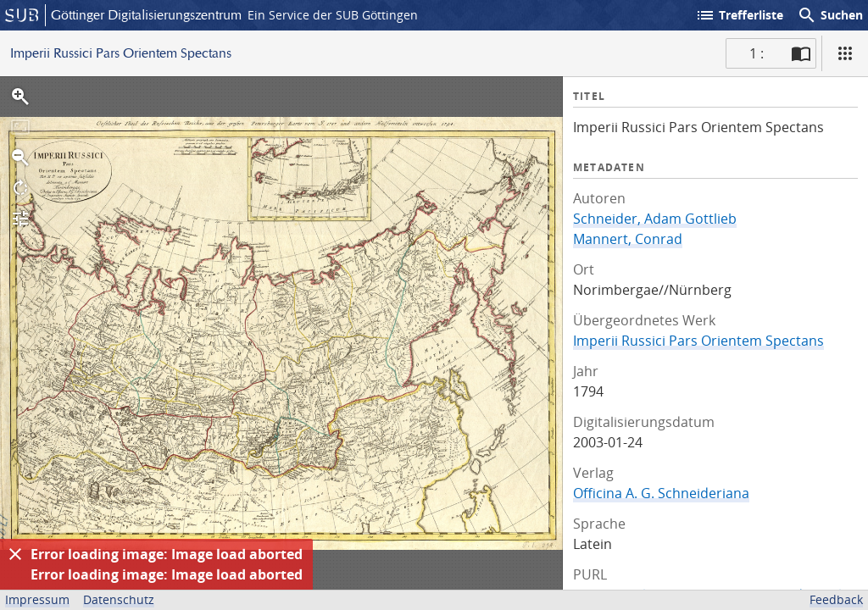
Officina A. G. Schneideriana (661, 493)
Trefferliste (739, 15)
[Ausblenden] (15, 554)
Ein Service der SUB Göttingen (333, 15)
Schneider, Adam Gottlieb (655, 219)
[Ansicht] (845, 53)
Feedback (836, 599)
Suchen (830, 15)
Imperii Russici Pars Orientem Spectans (698, 341)
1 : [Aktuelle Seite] (757, 53)
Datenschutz (119, 599)
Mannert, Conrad (628, 239)
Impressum (37, 599)
